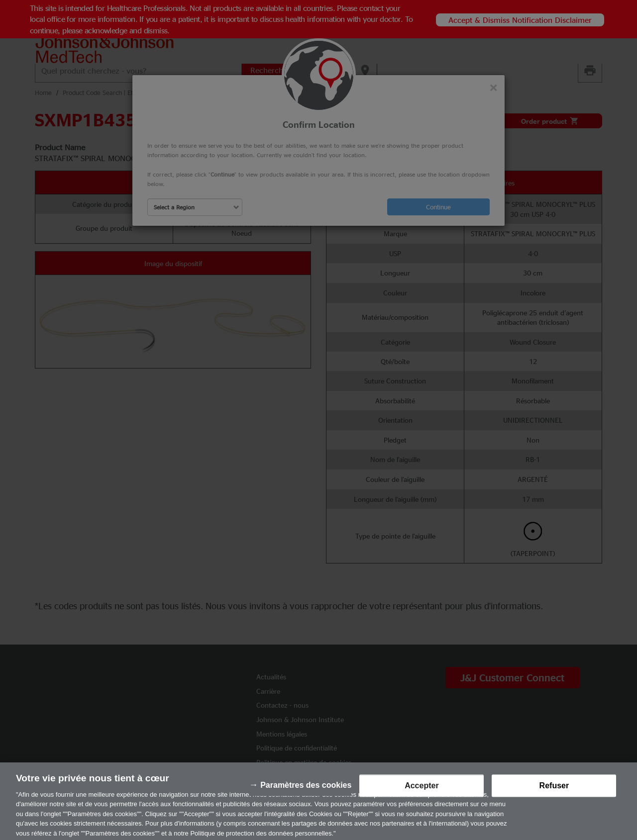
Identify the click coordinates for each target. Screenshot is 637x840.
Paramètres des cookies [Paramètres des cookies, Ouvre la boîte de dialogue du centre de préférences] (306, 790)
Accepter (422, 790)
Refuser (554, 790)
